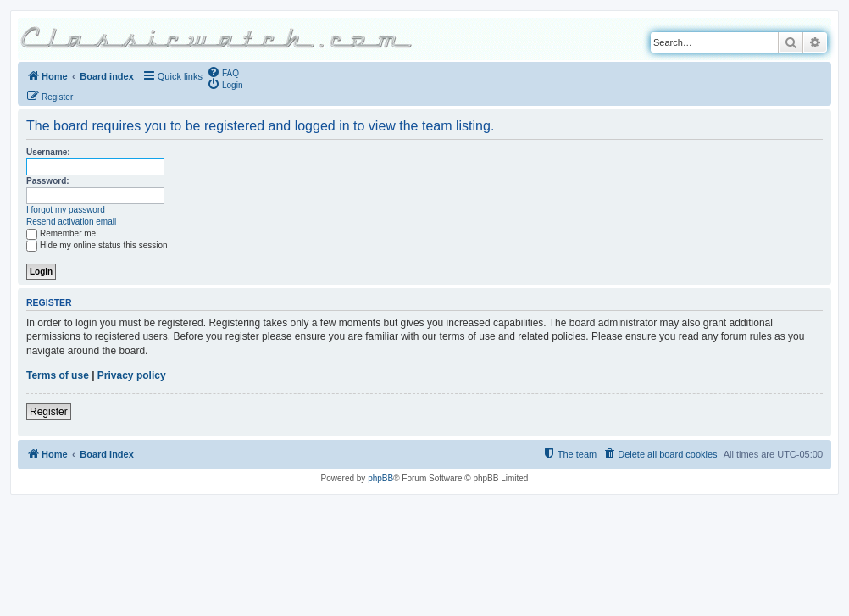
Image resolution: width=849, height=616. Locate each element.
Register (49, 412)
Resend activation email (71, 222)
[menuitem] (223, 72)
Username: (48, 152)
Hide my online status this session (97, 245)
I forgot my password (66, 210)
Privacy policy (132, 375)
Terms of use (58, 375)
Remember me (61, 233)
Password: (48, 181)
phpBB (380, 478)
